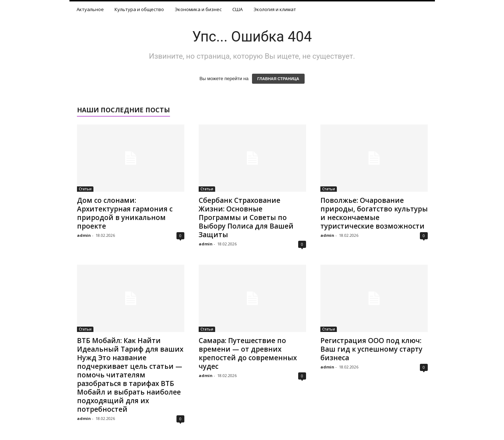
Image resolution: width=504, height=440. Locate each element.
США (238, 9)
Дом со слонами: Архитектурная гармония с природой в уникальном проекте (125, 213)
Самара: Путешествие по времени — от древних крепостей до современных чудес (248, 353)
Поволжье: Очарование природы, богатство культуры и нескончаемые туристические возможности (374, 213)
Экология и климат (275, 9)
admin (84, 235)
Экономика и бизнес (198, 9)
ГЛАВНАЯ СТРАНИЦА (278, 79)
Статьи (85, 189)
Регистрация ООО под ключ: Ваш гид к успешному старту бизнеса (371, 349)
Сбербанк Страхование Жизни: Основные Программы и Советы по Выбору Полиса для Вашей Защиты (246, 217)
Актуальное (90, 9)
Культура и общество (139, 9)
